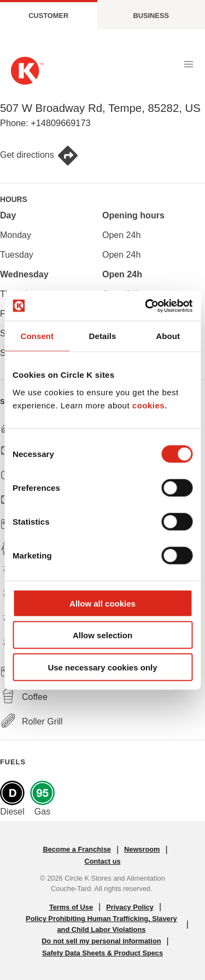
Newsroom (142, 849)
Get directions (39, 156)
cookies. (150, 405)
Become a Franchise (77, 849)
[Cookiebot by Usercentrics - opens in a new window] (146, 306)
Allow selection (102, 635)
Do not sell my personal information (101, 941)
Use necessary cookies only (102, 667)
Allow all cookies (102, 603)
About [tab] (168, 336)
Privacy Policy (130, 907)
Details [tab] (103, 336)
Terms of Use (71, 907)
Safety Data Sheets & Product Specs (102, 953)
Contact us (102, 861)
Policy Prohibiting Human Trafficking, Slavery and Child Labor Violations (101, 924)
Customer (48, 16)
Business (151, 16)
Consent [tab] (37, 336)
